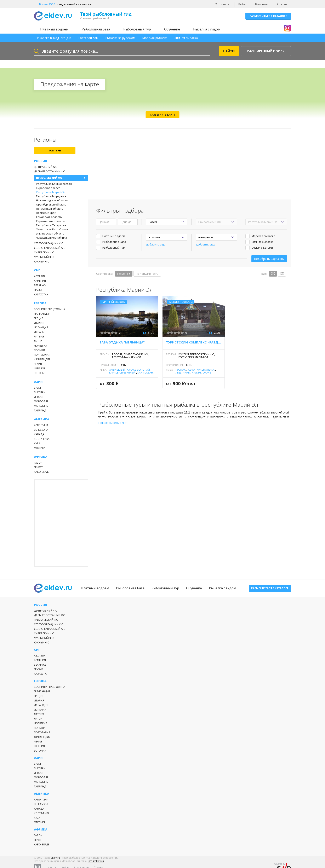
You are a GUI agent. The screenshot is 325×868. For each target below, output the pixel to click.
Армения (40, 281)
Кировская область (49, 188)
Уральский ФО (44, 257)
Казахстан (41, 294)
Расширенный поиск (266, 51)
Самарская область (49, 217)
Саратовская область (50, 221)
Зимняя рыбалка (186, 38)
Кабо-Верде (42, 472)
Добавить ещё (156, 244)
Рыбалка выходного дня (54, 38)
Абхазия (40, 276)
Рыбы (242, 4)
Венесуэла (41, 430)
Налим (196, 373)
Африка (41, 457)
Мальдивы (41, 406)
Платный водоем (54, 29)
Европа (40, 303)
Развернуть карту (163, 115)
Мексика (40, 448)
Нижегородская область (52, 200)
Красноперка (206, 370)
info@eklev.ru (96, 864)
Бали (37, 388)
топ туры (55, 151)
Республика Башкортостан (54, 184)
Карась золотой (138, 370)
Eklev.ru (55, 860)
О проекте (222, 4)
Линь (186, 373)
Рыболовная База (96, 29)
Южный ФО (42, 262)
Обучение (172, 29)
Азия (38, 382)
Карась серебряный (122, 373)
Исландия (41, 327)
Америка (42, 419)
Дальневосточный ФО (50, 171)
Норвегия (41, 346)
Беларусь (40, 285)
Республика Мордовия (51, 196)
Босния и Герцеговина (50, 309)
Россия (41, 161)
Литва (38, 341)
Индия (39, 397)
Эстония (40, 373)
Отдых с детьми (262, 248)
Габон (38, 463)
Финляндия (42, 359)
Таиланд (40, 410)
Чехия (38, 364)
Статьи (282, 4)
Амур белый (117, 370)
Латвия (39, 337)
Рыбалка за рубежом (120, 38)
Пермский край (46, 213)
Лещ (178, 373)
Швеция (39, 368)
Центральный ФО (46, 167)
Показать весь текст (113, 423)
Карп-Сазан (145, 373)
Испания (40, 332)
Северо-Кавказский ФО (50, 248)
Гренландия (42, 314)
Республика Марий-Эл (51, 192)
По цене (123, 274)
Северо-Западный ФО (49, 243)
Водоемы (262, 4)
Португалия (42, 355)
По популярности (147, 274)
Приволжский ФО (49, 178)
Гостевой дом (88, 38)
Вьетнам (40, 392)
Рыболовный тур (137, 29)
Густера (181, 370)
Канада (39, 434)
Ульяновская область (50, 233)
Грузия (39, 290)
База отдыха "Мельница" (122, 342)
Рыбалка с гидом (207, 29)
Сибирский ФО (44, 252)
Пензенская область (50, 209)
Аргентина (41, 425)
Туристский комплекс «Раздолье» (194, 342)
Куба (37, 443)
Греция (39, 318)
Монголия (41, 401)
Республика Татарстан (51, 225)
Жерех (191, 370)
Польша (40, 350)
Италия (39, 323)
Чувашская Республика (52, 238)
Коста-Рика (42, 439)
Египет (38, 467)
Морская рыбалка (155, 38)
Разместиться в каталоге (268, 16)
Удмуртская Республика (52, 229)
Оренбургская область (51, 204)
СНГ (37, 270)
